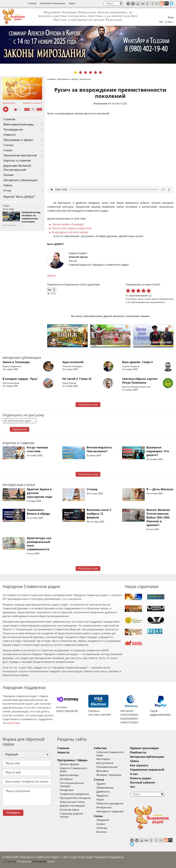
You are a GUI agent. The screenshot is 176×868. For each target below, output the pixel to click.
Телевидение (13, 130)
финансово (14, 723)
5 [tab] (95, 73)
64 (33, 109)
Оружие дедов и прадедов (68, 224)
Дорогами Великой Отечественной (17, 168)
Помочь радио (141, 778)
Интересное (104, 807)
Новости (10, 135)
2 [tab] (81, 73)
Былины (102, 832)
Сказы (8, 150)
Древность (103, 792)
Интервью (66, 779)
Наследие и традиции (110, 811)
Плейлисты (138, 752)
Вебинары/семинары (19, 124)
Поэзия (9, 175)
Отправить (13, 813)
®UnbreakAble (39, 862)
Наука (100, 800)
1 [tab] (76, 73)
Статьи (8, 145)
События (100, 748)
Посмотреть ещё (88, 405)
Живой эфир (9, 103)
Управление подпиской (147, 770)
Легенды (102, 828)
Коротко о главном (17, 161)
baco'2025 (9, 862)
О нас (7, 191)
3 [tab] (86, 73)
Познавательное (107, 767)
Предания (103, 820)
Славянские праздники (74, 794)
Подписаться (20, 429)
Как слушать (139, 765)
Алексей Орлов (78, 257)
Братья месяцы (69, 775)
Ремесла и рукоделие (110, 803)
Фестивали (103, 759)
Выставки (103, 771)
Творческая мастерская (20, 155)
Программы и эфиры (18, 140)
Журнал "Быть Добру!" (19, 197)
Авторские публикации (53, 3)
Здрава (101, 784)
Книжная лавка (69, 810)
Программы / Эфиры (72, 760)
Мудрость (103, 796)
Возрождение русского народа (70, 232)
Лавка (72, 3)
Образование (105, 788)
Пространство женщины (75, 798)
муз (39, 109)
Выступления (105, 763)
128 (27, 109)
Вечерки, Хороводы (109, 775)
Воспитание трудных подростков (72, 228)
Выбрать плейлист (33, 103)
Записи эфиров (69, 764)
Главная (32, 3)
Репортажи (101, 104)
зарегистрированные (163, 299)
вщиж (52, 276)
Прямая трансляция (144, 748)
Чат (161, 22)
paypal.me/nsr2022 (160, 715)
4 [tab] (90, 73)
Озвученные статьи (72, 802)
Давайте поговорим (72, 806)
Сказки (101, 824)
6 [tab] (100, 73)
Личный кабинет (143, 783)
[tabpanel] (88, 45)
